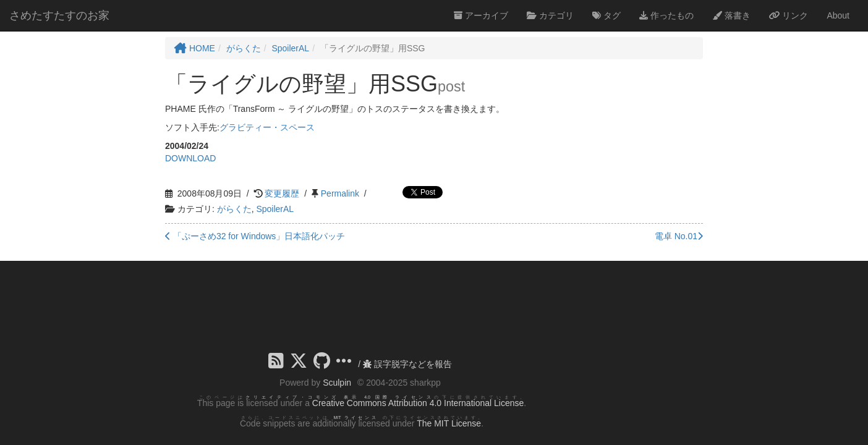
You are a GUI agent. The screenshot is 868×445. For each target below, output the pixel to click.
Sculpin (337, 383)
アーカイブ (481, 15)
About (838, 15)
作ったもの (666, 15)
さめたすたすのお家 (59, 15)
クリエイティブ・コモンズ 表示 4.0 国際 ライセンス (340, 397)
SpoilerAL (275, 209)
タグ (606, 15)
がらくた (234, 209)
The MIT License (449, 423)
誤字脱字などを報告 (407, 364)
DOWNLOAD (190, 158)
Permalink (340, 193)
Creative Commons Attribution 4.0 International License (418, 403)
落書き (731, 15)
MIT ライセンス (356, 417)
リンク (789, 15)
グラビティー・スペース (267, 127)
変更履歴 (282, 193)
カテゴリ (550, 15)
